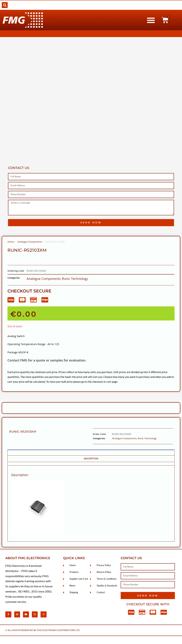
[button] (5, 5)
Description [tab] (91, 459)
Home (11, 242)
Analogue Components (30, 242)
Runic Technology (75, 279)
